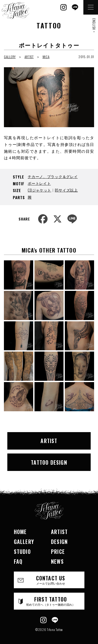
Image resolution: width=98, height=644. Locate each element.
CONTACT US (51, 580)
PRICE (58, 551)
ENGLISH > (94, 25)
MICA (46, 57)
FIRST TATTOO (51, 601)
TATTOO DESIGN (49, 462)
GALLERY (10, 57)
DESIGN (59, 542)
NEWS (57, 561)
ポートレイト (39, 183)
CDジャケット (39, 190)
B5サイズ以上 (66, 190)
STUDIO (22, 551)
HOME (20, 532)
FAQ (18, 561)
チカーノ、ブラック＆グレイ (53, 176)
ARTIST (29, 57)
